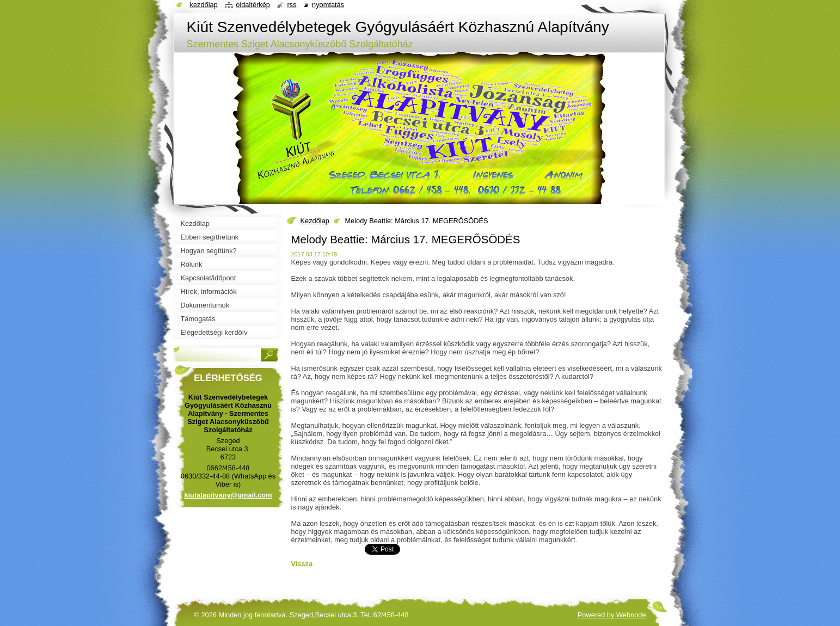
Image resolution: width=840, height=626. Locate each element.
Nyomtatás (328, 5)
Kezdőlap (315, 221)
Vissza (302, 564)
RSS (292, 5)
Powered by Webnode (612, 615)
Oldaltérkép (253, 5)
